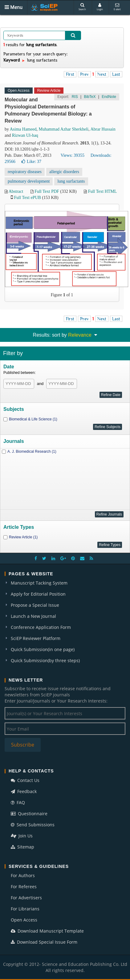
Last (116, 74)
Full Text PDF (47, 191)
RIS (75, 97)
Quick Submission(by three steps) (45, 660)
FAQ (18, 802)
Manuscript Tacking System (39, 583)
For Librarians (25, 909)
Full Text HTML (102, 191)
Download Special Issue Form (44, 942)
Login (100, 7)
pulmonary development (29, 181)
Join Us (22, 836)
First (70, 74)
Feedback (24, 791)
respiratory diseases (25, 172)
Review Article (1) (23, 537)
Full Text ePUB (28, 198)
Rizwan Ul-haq (25, 135)
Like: (31, 162)
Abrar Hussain (103, 129)
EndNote (109, 97)
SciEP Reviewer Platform (36, 638)
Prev (84, 74)
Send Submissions (33, 825)
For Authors (23, 875)
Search (82, 7)
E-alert (117, 7)
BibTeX (90, 97)
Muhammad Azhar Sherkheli (63, 129)
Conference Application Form (41, 627)
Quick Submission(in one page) (43, 649)
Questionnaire (29, 814)
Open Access (24, 920)
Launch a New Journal (33, 616)
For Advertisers (26, 898)
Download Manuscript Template (47, 931)
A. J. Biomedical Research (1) (32, 452)
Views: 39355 (73, 155)
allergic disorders (64, 172)
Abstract (16, 191)
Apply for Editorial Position (38, 594)
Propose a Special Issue (35, 605)
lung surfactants (71, 181)
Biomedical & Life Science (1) (33, 419)
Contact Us (25, 780)
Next (102, 74)
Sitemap (22, 847)
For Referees (24, 887)
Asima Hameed (23, 129)
